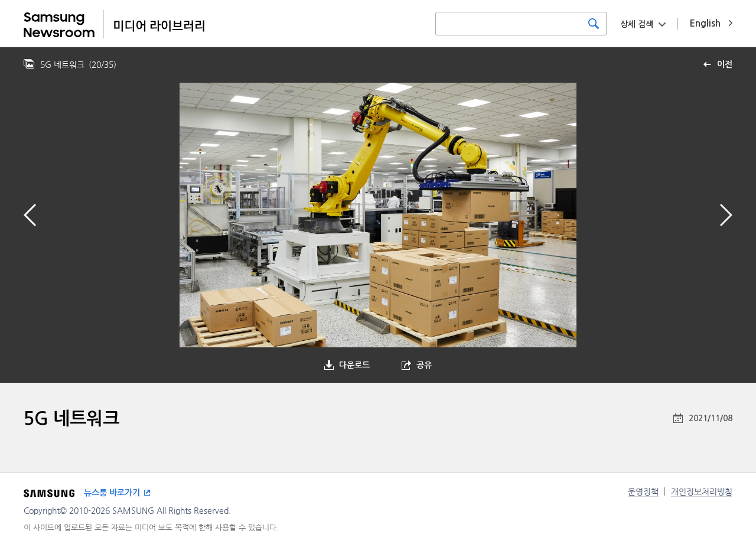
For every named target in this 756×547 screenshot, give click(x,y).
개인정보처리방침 (702, 491)
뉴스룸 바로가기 (112, 493)
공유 (424, 365)
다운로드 (354, 365)
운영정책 (643, 491)
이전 (725, 64)
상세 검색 (637, 24)
